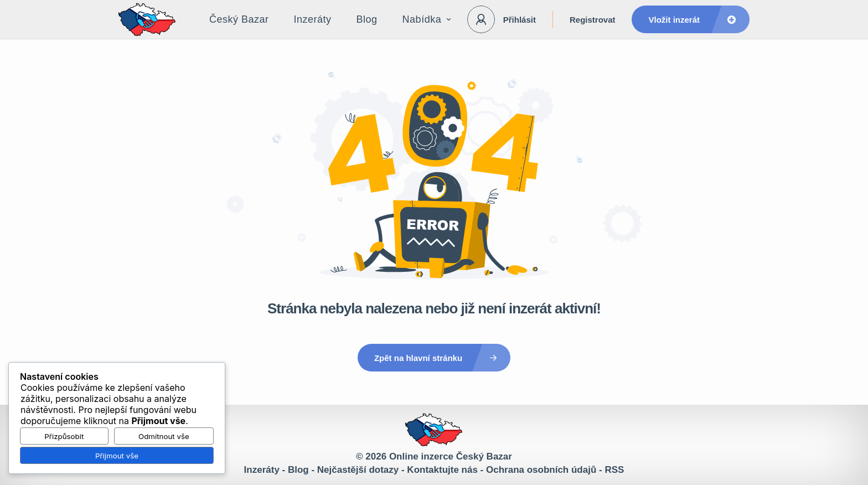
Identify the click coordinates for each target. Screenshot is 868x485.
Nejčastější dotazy (358, 470)
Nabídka (427, 19)
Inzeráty (313, 19)
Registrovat (593, 20)
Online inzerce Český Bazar (451, 456)
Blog (367, 19)
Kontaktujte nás (442, 470)
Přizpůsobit (64, 436)
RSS (614, 470)
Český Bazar (239, 19)
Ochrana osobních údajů (541, 470)
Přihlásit (520, 20)
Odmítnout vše (164, 436)
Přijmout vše (117, 456)
